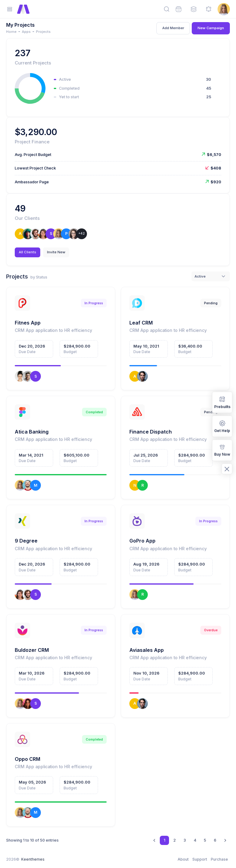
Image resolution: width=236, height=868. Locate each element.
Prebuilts (222, 402)
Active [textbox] (200, 276)
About (183, 859)
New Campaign (211, 28)
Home (11, 32)
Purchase (219, 859)
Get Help (222, 426)
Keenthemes (33, 859)
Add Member (173, 28)
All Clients (28, 252)
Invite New (56, 252)
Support (200, 859)
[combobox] (211, 276)
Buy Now (222, 450)
